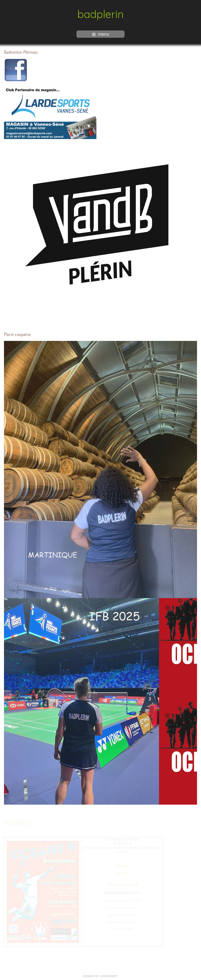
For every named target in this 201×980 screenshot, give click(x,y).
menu (101, 34)
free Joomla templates (101, 976)
